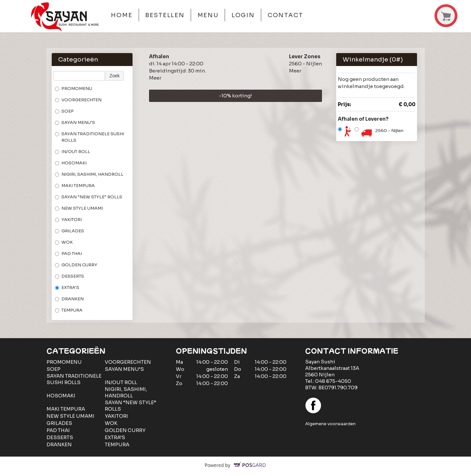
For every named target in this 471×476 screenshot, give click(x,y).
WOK (64, 242)
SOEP (64, 111)
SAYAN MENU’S (75, 122)
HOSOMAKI (71, 163)
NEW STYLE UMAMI (79, 208)
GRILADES (70, 231)
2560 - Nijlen (389, 131)
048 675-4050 (333, 381)
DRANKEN (69, 299)
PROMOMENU (74, 89)
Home (122, 15)
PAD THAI (68, 254)
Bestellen (165, 15)
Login (243, 15)
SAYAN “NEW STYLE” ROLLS (89, 197)
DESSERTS (70, 276)
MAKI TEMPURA (75, 186)
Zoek (115, 76)
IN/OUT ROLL (73, 152)
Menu (208, 15)
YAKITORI (68, 220)
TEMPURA (69, 310)
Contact (285, 15)
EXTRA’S (67, 288)
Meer (155, 78)
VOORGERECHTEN (78, 100)
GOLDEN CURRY (76, 265)
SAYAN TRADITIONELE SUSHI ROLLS (90, 137)
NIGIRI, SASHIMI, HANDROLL (89, 174)
